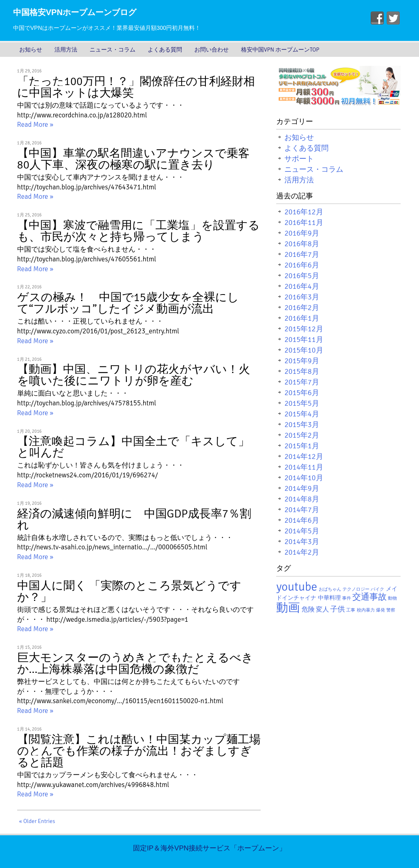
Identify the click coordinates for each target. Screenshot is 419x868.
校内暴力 (366, 610)
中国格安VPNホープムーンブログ (75, 12)
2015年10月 (304, 350)
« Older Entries (37, 821)
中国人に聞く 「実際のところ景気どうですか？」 (129, 591)
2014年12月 (304, 456)
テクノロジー (356, 589)
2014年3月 (302, 542)
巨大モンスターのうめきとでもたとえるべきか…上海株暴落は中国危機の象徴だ (135, 663)
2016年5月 (302, 276)
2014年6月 (302, 520)
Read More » (35, 125)
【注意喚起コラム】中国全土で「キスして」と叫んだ (133, 447)
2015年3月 (302, 425)
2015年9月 (302, 361)
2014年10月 (304, 478)
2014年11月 (304, 467)
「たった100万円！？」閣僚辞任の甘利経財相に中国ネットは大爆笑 (136, 87)
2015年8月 (302, 371)
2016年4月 (302, 286)
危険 (308, 609)
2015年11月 (304, 340)
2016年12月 (304, 212)
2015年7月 (302, 382)
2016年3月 (302, 297)
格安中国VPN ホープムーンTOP (280, 50)
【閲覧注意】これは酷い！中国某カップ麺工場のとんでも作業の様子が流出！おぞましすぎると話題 (139, 751)
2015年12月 (304, 329)
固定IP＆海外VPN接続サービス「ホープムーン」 (209, 848)
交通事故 (369, 597)
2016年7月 (302, 254)
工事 (351, 610)
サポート (299, 159)
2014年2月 (302, 552)
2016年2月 (302, 308)
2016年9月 (302, 233)
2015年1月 (302, 446)
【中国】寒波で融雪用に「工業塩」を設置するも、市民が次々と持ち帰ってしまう (139, 231)
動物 (392, 598)
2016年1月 (302, 318)
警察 (391, 610)
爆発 (381, 610)
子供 (338, 609)
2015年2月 (302, 435)
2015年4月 (302, 414)
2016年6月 (302, 265)
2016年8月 (302, 244)
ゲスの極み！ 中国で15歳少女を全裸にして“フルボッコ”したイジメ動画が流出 (128, 303)
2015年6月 (302, 393)
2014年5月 (302, 531)
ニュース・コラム (113, 50)
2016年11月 (304, 223)
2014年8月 (302, 499)
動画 (288, 608)
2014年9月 (302, 488)
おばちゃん (330, 589)
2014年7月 (302, 510)
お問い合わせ (212, 50)
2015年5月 (302, 403)
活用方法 (66, 50)
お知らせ (31, 50)
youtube (297, 587)
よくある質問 (165, 50)
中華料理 (329, 598)
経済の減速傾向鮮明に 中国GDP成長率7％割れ (134, 519)
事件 (347, 598)
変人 (322, 609)
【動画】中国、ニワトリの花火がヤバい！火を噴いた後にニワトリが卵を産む (134, 375)
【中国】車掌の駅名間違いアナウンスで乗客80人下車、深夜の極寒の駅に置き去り (133, 159)
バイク (377, 589)
